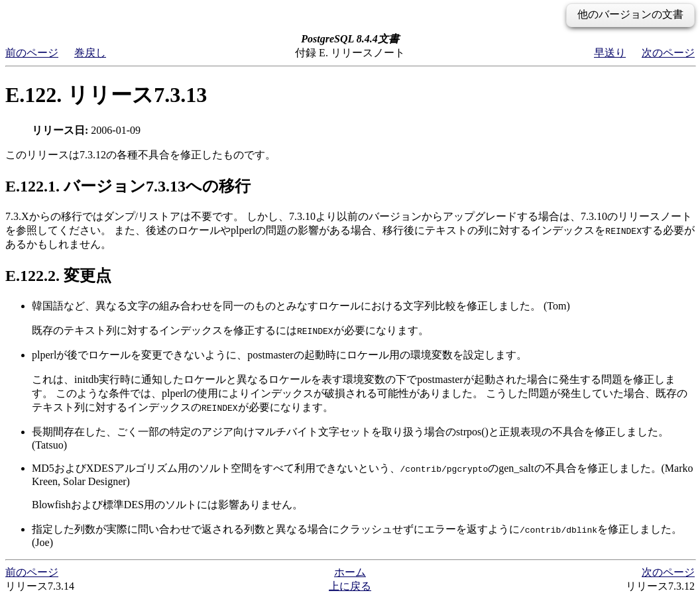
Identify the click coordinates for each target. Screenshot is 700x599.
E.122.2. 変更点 (58, 276)
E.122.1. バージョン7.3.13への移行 (128, 186)
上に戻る (350, 586)
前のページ (32, 53)
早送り (610, 53)
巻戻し (90, 53)
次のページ (668, 53)
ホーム (350, 572)
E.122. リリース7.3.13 (106, 95)
